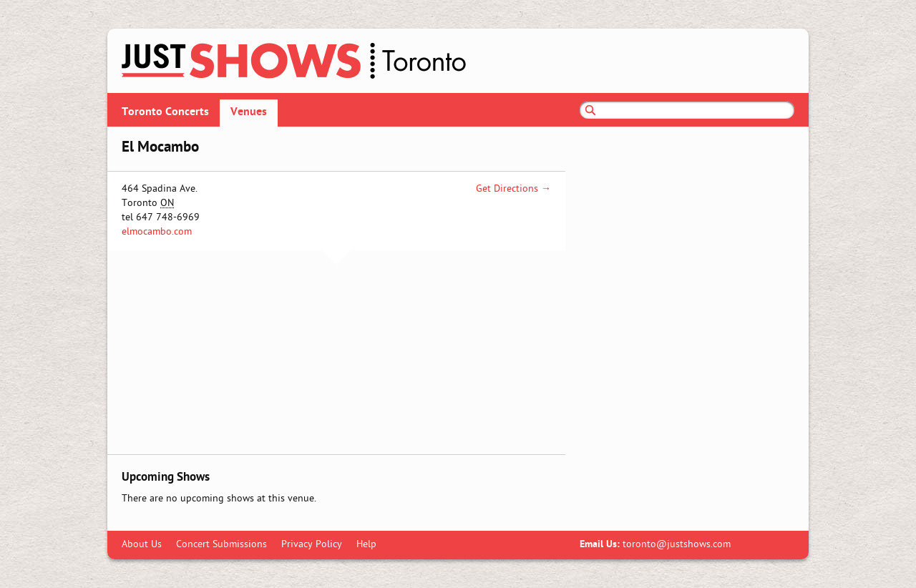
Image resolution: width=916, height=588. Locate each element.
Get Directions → (513, 189)
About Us (142, 545)
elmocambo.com (157, 232)
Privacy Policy (312, 545)
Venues (249, 112)
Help (366, 545)
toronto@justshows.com (677, 545)
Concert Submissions (221, 545)
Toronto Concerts (165, 112)
